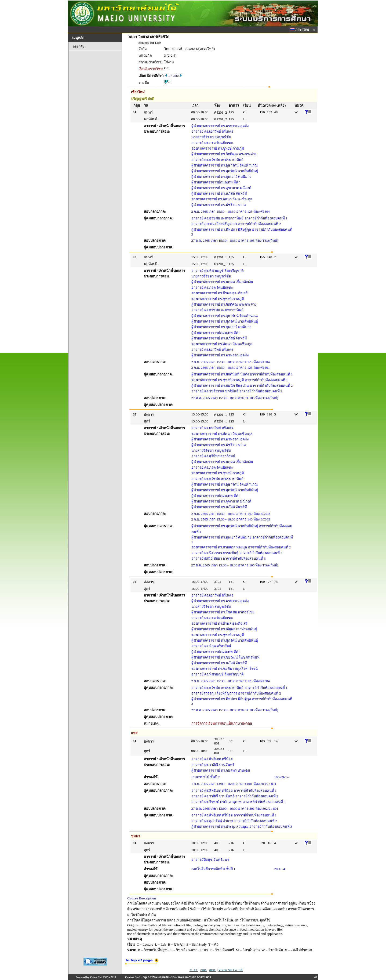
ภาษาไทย (301, 30)
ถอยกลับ (78, 46)
